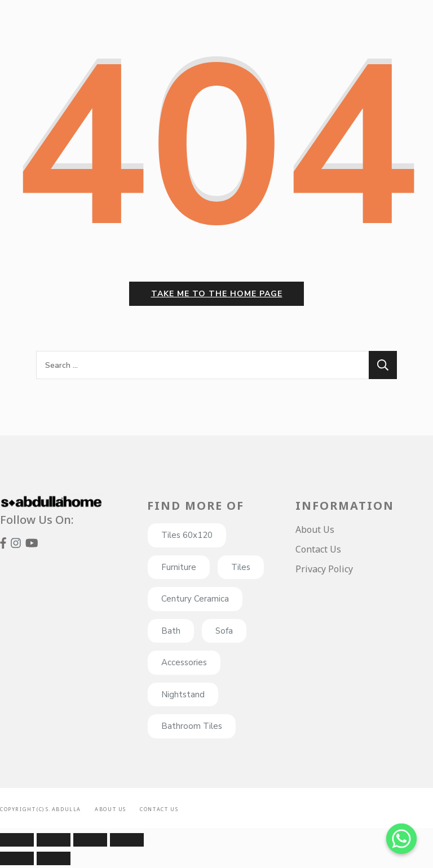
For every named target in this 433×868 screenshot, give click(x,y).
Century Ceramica (195, 602)
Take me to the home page (217, 297)
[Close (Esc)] (17, 843)
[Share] (54, 843)
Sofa (224, 634)
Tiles (241, 570)
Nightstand (183, 697)
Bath (171, 634)
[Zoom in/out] (127, 843)
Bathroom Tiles (192, 729)
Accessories (184, 665)
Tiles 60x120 (187, 538)
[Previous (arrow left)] (17, 861)
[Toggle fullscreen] (90, 843)
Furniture (179, 570)
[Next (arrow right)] (54, 861)
